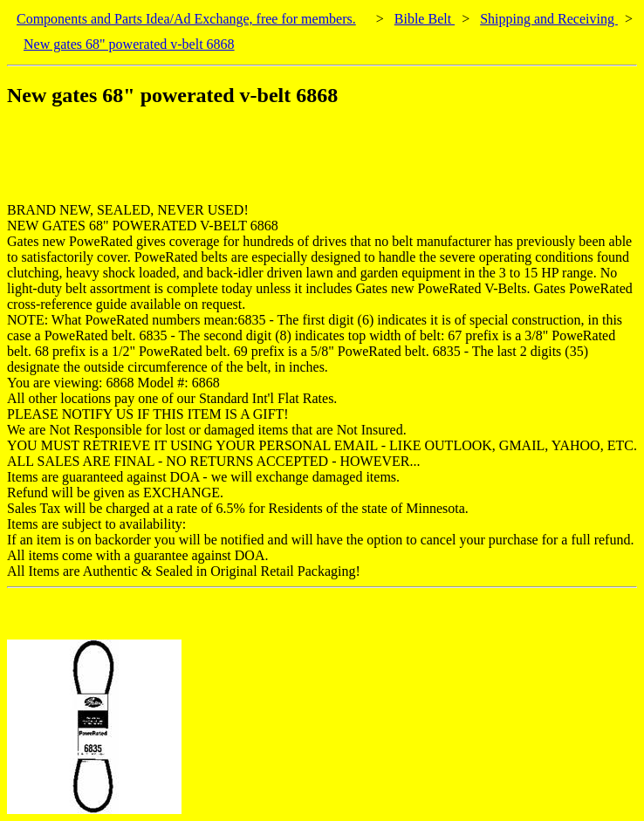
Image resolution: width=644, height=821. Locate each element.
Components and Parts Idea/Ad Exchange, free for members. (186, 19)
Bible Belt (425, 19)
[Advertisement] (325, 163)
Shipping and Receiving (549, 19)
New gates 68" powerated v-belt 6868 (129, 44)
